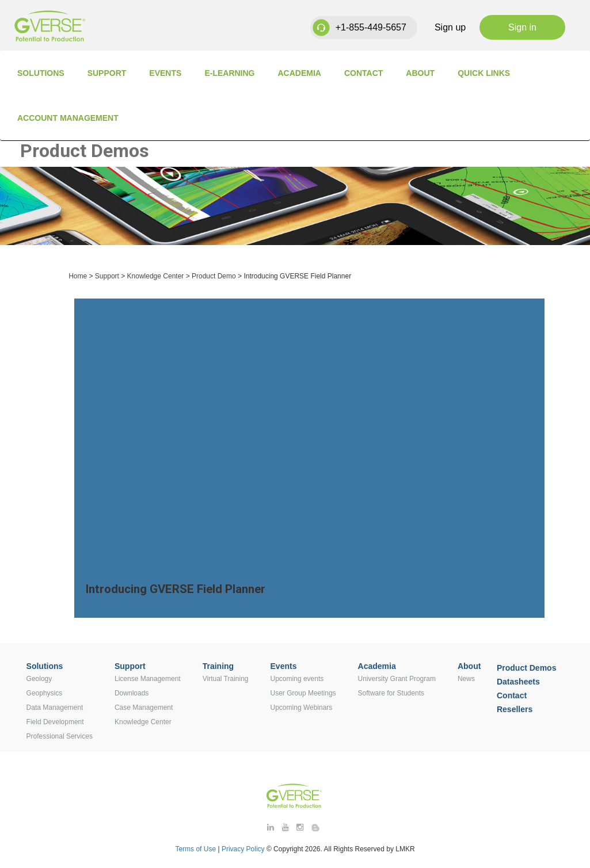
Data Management (55, 708)
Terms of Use (195, 849)
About (420, 73)
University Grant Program (397, 679)
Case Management (144, 708)
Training (218, 666)
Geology (39, 679)
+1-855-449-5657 (371, 27)
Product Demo (214, 276)
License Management (148, 679)
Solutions (41, 73)
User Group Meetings (303, 693)
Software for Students (391, 693)
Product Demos (526, 668)
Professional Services (60, 736)
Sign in (522, 27)
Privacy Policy (244, 849)
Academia (300, 73)
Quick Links (484, 73)
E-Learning (229, 73)
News (466, 679)
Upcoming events (297, 679)
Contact (363, 73)
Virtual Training (226, 679)
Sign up (450, 27)
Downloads (132, 693)
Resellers (515, 709)
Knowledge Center (156, 276)
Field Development (55, 722)
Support (107, 73)
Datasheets (518, 682)
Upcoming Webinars (302, 708)
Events (165, 73)
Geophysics (45, 693)
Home (78, 276)
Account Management (68, 118)
